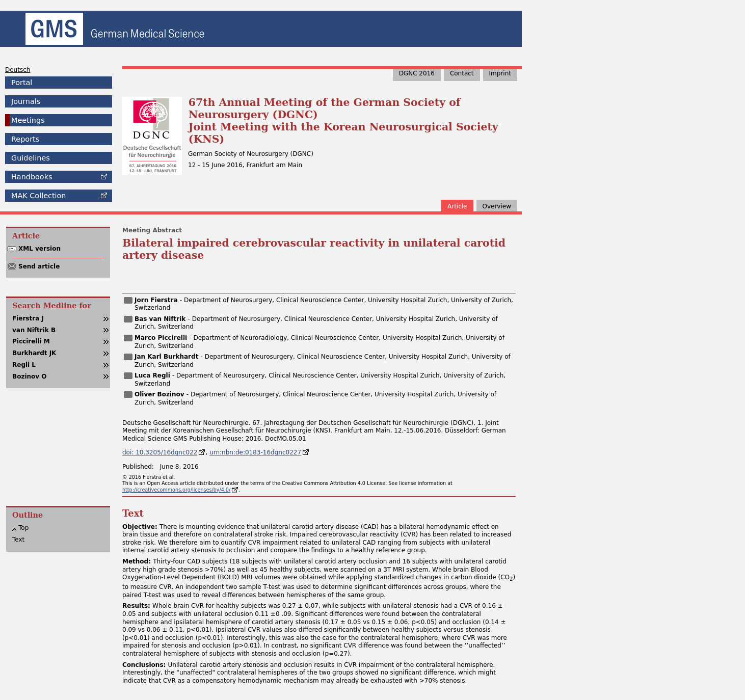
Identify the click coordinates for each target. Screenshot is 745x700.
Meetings (28, 120)
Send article (39, 266)
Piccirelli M (31, 341)
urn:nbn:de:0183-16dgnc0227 (255, 452)
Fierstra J (28, 318)
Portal (22, 83)
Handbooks (32, 177)
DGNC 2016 (417, 73)
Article (457, 206)
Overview (497, 206)
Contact (462, 73)
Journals (26, 101)
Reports (25, 139)
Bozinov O (29, 376)
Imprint (500, 73)
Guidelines (31, 158)
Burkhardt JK (34, 353)
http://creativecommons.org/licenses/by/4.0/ (176, 490)
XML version (39, 249)
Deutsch (18, 70)
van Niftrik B (34, 330)
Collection (38, 196)
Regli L (24, 365)
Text (18, 540)
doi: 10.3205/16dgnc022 (160, 452)
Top (23, 528)
